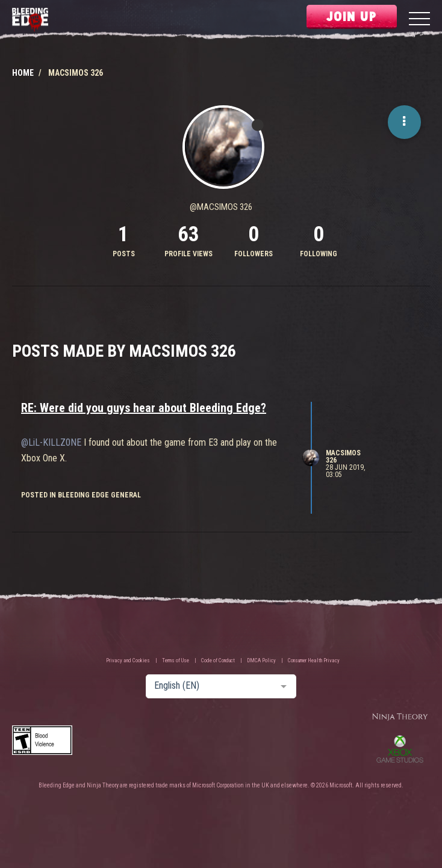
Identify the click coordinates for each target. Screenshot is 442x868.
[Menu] (419, 20)
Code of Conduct (218, 660)
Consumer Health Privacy (314, 660)
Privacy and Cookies (128, 660)
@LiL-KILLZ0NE (51, 442)
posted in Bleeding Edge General (81, 495)
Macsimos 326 (343, 457)
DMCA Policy (261, 660)
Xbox (400, 749)
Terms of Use (176, 660)
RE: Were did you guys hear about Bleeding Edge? (144, 408)
